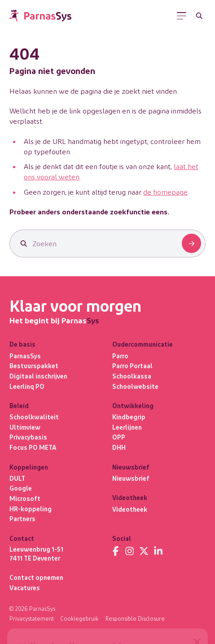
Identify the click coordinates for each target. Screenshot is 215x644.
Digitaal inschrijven (38, 376)
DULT (17, 478)
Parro (120, 356)
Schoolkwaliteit (34, 417)
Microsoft (25, 498)
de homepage (165, 192)
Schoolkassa (132, 376)
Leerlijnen (127, 427)
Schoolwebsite (135, 386)
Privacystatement (32, 618)
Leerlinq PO (27, 386)
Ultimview (25, 427)
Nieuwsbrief (131, 478)
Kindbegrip (129, 417)
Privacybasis (28, 437)
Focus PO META (33, 447)
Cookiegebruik (79, 618)
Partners (22, 519)
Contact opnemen (36, 577)
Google (21, 488)
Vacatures (25, 588)
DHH (119, 447)
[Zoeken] (199, 16)
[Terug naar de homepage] (40, 16)
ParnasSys (25, 356)
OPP (119, 437)
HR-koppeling (31, 509)
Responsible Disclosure (135, 618)
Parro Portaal (132, 366)
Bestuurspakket (34, 366)
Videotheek (130, 509)
